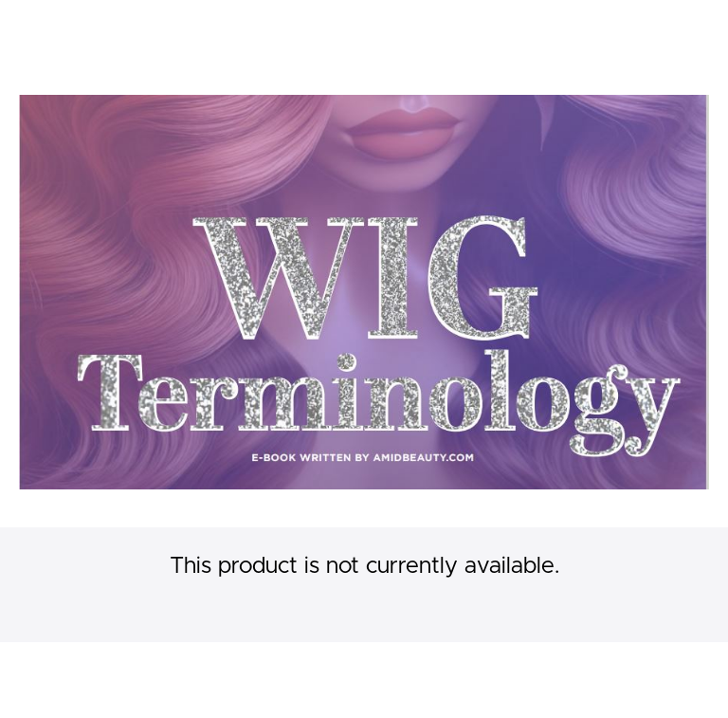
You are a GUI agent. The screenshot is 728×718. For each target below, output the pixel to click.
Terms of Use (666, 671)
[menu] (654, 28)
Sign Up (685, 28)
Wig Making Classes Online (191, 28)
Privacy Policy (667, 690)
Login (630, 28)
